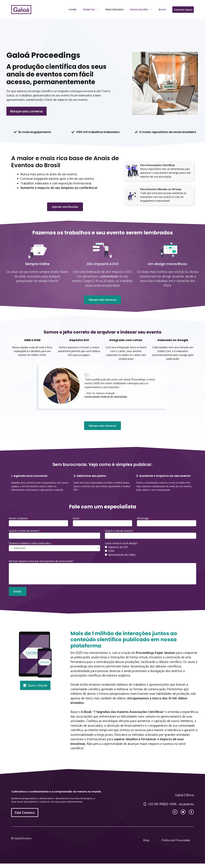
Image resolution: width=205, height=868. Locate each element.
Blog (162, 10)
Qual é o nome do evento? (24, 531)
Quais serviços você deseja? (121, 543)
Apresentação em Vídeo (122, 555)
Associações (143, 10)
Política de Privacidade (176, 840)
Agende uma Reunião (65, 207)
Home (73, 10)
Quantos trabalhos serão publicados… (31, 543)
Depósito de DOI (118, 547)
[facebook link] (191, 812)
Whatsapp (143, 518)
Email (76, 518)
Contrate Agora (183, 10)
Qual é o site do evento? (119, 531)
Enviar (18, 591)
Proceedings (115, 10)
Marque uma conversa (27, 111)
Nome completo (18, 518)
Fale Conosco (25, 812)
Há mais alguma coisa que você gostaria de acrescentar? (41, 561)
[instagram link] (175, 812)
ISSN (111, 551)
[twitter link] (183, 812)
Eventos (93, 10)
